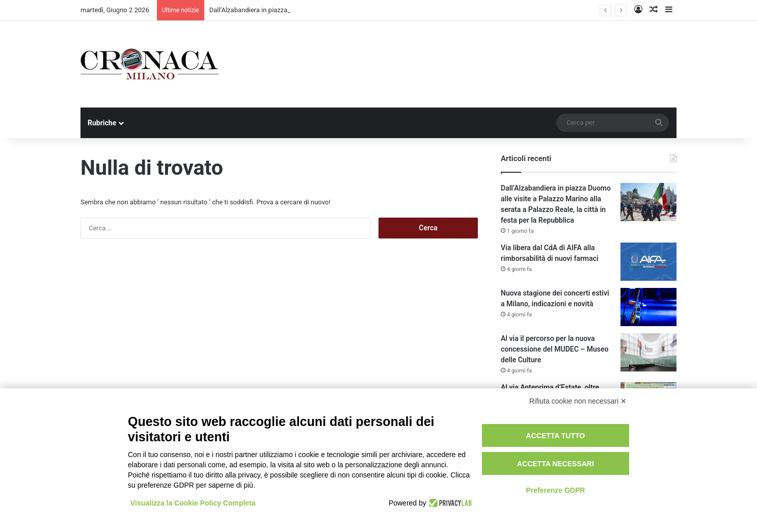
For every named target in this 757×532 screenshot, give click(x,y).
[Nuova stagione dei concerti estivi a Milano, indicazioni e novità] (648, 307)
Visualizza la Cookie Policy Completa (193, 503)
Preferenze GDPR (555, 490)
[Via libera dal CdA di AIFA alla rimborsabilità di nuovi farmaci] (648, 262)
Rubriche (102, 123)
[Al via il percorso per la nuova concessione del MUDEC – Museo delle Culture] (648, 352)
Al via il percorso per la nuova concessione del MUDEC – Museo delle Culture (555, 349)
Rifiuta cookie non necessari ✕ (578, 401)
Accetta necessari (556, 464)
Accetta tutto (556, 436)
